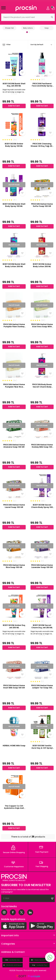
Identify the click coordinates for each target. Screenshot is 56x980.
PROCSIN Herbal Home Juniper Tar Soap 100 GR (42, 687)
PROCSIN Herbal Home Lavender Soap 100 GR (42, 566)
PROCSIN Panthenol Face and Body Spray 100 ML (42, 85)
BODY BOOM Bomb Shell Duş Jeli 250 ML (14, 85)
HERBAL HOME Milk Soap (14, 746)
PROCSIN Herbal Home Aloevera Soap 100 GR (14, 446)
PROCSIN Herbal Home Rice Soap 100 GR (14, 566)
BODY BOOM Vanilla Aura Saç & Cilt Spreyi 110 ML (42, 747)
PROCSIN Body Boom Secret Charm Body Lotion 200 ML (42, 386)
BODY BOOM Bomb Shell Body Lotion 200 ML (14, 265)
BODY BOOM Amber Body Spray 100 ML (14, 145)
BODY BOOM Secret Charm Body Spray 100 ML (42, 506)
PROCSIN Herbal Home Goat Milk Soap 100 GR (14, 687)
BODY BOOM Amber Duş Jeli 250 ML (14, 626)
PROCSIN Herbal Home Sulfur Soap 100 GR (42, 205)
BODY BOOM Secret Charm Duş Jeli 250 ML (42, 626)
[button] (27, 32)
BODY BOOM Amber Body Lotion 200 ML (42, 265)
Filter (7, 45)
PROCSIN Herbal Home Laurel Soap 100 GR (14, 506)
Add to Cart (14, 106)
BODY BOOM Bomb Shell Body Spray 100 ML (14, 205)
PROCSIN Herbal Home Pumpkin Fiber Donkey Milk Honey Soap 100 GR (14, 326)
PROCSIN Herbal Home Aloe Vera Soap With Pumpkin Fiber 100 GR (42, 326)
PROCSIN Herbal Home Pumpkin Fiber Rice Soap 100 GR (14, 386)
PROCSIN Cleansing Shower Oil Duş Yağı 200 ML (42, 145)
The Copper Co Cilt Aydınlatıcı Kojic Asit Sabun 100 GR (14, 807)
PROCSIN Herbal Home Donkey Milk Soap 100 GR (42, 446)
